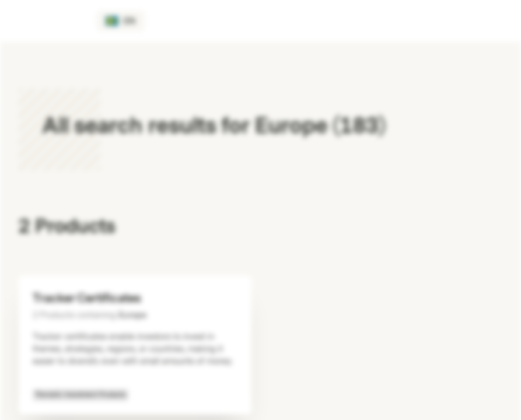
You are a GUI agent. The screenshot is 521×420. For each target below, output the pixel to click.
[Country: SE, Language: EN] (120, 21)
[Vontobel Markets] (50, 21)
